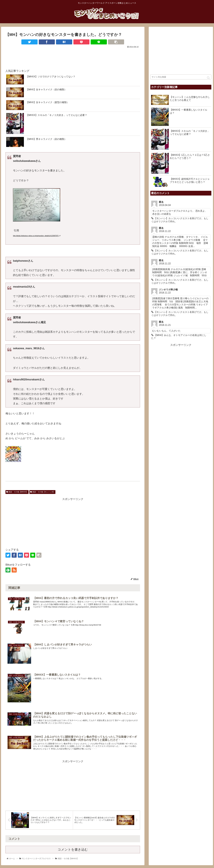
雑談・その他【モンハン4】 (42, 492)
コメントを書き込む (73, 851)
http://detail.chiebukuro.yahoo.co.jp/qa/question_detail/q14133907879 (37, 236)
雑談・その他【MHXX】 (17, 492)
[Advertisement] (73, 57)
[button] (208, 78)
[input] (181, 77)
